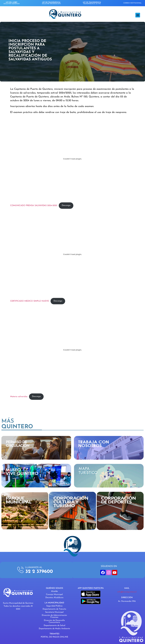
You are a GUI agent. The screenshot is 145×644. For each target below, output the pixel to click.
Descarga (66, 205)
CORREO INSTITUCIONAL (132, 3)
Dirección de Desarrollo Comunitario (54, 621)
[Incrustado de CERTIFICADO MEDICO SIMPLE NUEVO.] (72, 254)
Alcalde (54, 591)
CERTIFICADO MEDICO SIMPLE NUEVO (30, 301)
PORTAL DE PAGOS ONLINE (54, 637)
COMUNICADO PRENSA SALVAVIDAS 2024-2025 (34, 205)
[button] (138, 15)
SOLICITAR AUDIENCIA (12, 3)
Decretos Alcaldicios (54, 598)
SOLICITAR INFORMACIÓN (51, 3)
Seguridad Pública (54, 606)
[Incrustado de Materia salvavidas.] (72, 350)
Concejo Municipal (54, 594)
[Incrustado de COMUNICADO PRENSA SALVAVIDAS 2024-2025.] (72, 159)
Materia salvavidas (19, 396)
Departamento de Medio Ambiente (54, 629)
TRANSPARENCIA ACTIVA (92, 3)
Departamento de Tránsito (54, 609)
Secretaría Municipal (54, 612)
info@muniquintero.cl (127, 592)
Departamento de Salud (54, 626)
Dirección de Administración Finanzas (54, 616)
